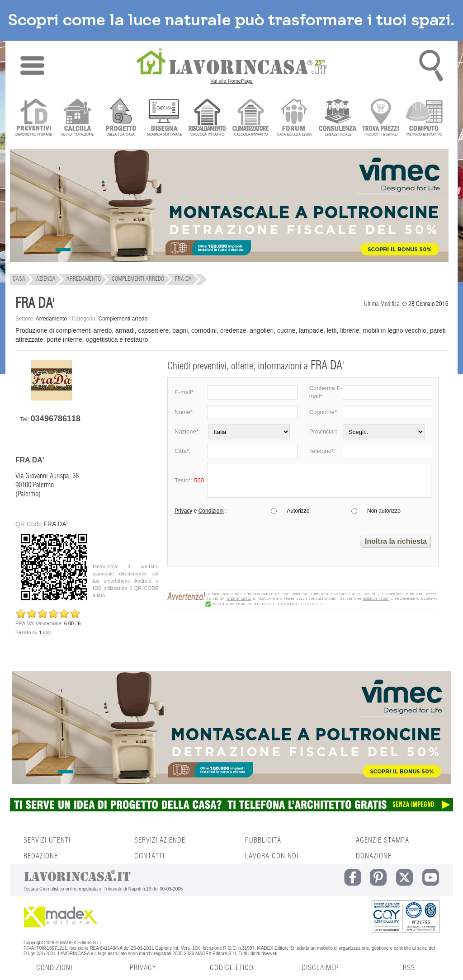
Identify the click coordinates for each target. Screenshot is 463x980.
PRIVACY (143, 968)
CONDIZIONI (54, 968)
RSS (409, 968)
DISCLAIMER (320, 968)
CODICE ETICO (232, 968)
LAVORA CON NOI (272, 856)
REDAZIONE (41, 856)
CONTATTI (149, 856)
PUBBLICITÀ (263, 840)
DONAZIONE (374, 856)
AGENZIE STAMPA (383, 840)
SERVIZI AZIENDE (160, 840)
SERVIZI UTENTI (47, 840)
